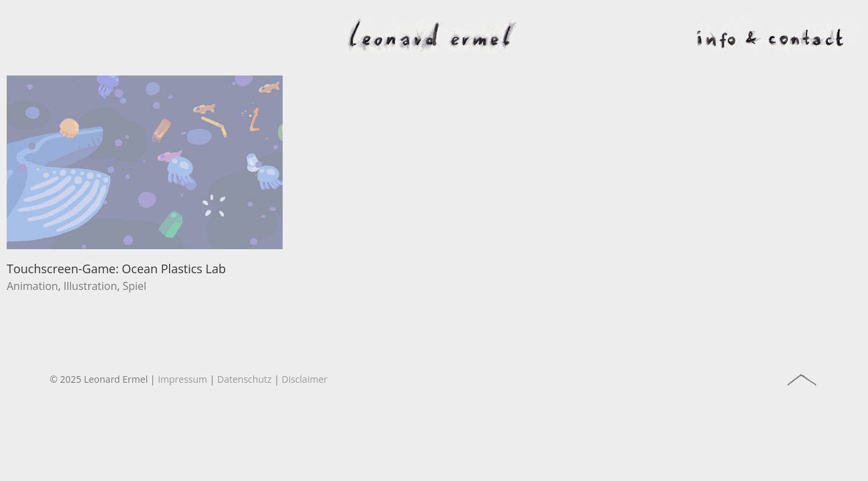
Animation (32, 286)
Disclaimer (305, 379)
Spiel (134, 286)
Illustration (90, 286)
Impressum (182, 379)
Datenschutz (244, 379)
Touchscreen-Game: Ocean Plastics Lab (116, 269)
